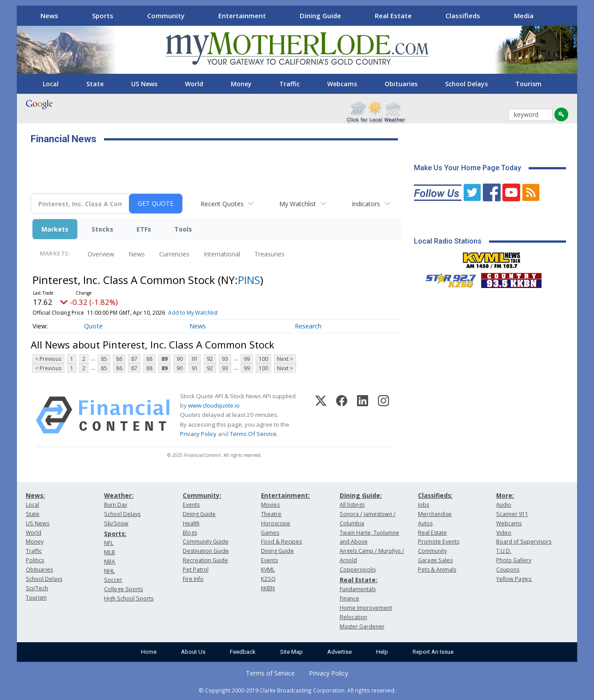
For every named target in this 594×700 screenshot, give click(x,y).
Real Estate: (359, 580)
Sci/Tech (37, 588)
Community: (202, 495)
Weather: (119, 495)
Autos (425, 523)
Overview (101, 254)
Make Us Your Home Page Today (468, 168)
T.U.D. (504, 551)
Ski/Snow (116, 523)
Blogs (190, 533)
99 (247, 359)
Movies (270, 505)
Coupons (508, 570)
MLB (110, 552)
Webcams (342, 84)
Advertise (339, 652)
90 (180, 359)
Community (166, 16)
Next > (285, 359)
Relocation (353, 617)
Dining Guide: (361, 495)
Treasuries (269, 254)
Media (524, 16)
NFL (109, 543)
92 (210, 359)
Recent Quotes (222, 204)
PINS (249, 280)
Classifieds (463, 16)
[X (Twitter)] (321, 415)
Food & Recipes (281, 542)
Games (270, 533)
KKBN (268, 588)
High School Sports (129, 598)
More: (505, 495)
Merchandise (435, 514)
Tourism (528, 84)
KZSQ (268, 579)
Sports (103, 16)
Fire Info (193, 579)
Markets (55, 229)
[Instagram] (383, 415)
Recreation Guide (205, 560)
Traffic (289, 84)
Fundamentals (358, 589)
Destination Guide (206, 551)
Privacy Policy (198, 434)
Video (504, 533)
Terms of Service (270, 673)
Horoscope (276, 523)
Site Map (291, 652)
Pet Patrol (196, 570)
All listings (352, 505)
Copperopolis (358, 570)
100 (263, 359)
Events (191, 505)
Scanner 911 (512, 514)
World (194, 84)
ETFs (144, 229)
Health (191, 523)
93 (225, 359)
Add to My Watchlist (193, 313)
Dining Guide (320, 16)
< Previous (48, 359)
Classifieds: (435, 495)
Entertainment (242, 16)
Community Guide (206, 542)
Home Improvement (366, 608)
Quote (93, 326)
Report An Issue (433, 652)
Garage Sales (435, 560)
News (49, 16)
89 (165, 359)
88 (149, 359)
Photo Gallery (514, 560)
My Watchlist (298, 204)
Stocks (102, 229)
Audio (504, 505)
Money (241, 84)
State (95, 84)
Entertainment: (285, 495)
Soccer (113, 580)
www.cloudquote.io (214, 405)
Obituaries (401, 84)
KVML (268, 570)
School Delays (466, 84)
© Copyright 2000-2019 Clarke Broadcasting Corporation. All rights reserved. (297, 690)
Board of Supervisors (524, 542)
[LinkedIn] (363, 415)
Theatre (271, 514)
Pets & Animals (437, 570)
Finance (349, 598)
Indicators (366, 204)
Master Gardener (362, 626)
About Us (193, 652)
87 (134, 359)
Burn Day (116, 505)
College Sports (123, 589)
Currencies (174, 254)
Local (51, 84)
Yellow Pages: (514, 579)
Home (149, 652)
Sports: (115, 534)
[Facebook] (342, 415)
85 (104, 359)
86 (119, 359)
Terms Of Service (253, 434)
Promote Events (439, 542)
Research (308, 326)
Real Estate (393, 16)
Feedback (243, 652)
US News (144, 84)
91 (195, 359)
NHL (109, 571)
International (222, 254)
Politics (35, 560)
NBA (110, 562)
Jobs (423, 505)
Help (382, 652)
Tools (183, 229)
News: (35, 495)
